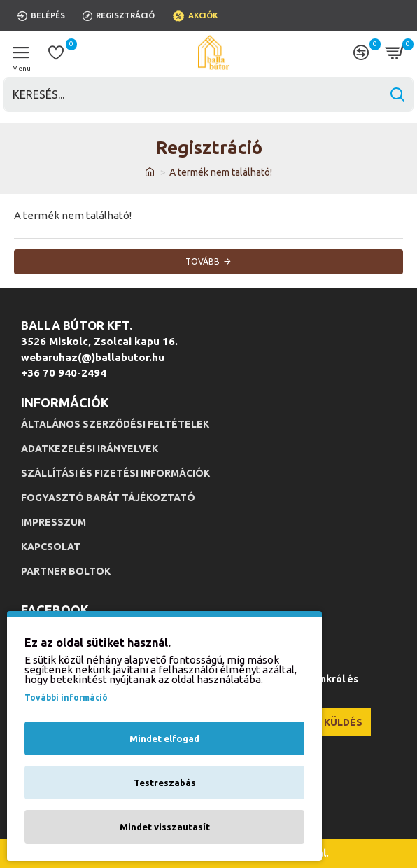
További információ (66, 698)
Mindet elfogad (164, 738)
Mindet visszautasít (165, 827)
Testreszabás (165, 783)
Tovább (203, 261)
